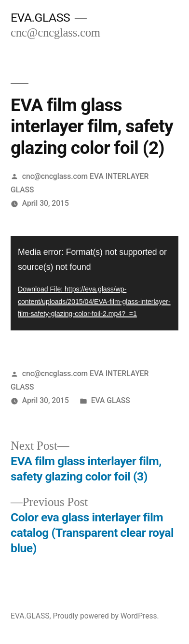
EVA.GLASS (40, 18)
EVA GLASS (111, 400)
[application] (94, 283)
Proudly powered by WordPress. (106, 616)
